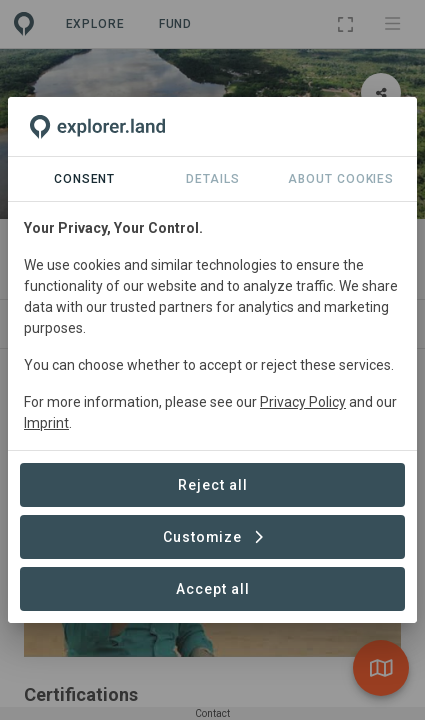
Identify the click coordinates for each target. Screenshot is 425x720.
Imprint (46, 423)
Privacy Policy (303, 402)
